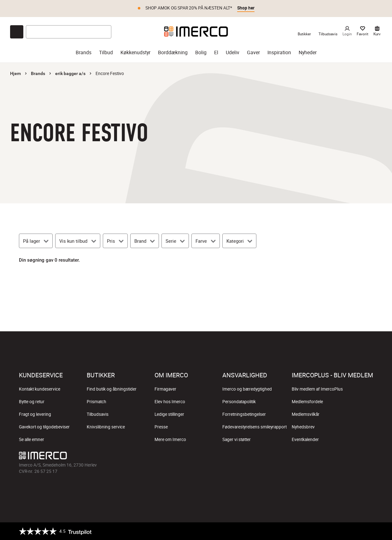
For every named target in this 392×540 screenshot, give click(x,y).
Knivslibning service (106, 427)
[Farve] (205, 241)
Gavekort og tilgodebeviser (44, 427)
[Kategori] (239, 241)
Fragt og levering (35, 414)
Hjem (15, 73)
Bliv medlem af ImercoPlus (317, 389)
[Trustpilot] (55, 531)
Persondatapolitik (239, 402)
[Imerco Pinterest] (353, 457)
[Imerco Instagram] (323, 457)
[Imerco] (196, 32)
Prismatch (97, 402)
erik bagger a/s (70, 73)
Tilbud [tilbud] (106, 52)
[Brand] (145, 241)
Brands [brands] (84, 52)
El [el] (216, 52)
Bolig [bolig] (201, 52)
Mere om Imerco (170, 439)
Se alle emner (32, 439)
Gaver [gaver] (253, 52)
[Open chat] (17, 32)
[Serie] (175, 241)
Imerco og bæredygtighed (247, 389)
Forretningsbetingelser (244, 414)
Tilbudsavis (98, 414)
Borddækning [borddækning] (173, 52)
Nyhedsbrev (303, 427)
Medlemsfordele (307, 402)
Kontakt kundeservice (40, 389)
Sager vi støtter (237, 439)
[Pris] (115, 241)
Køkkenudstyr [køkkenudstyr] (135, 52)
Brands (38, 73)
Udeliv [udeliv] (233, 52)
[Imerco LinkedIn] (368, 457)
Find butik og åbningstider (112, 389)
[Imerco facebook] (307, 457)
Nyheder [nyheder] (308, 52)
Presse (161, 427)
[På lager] (36, 241)
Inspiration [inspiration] (279, 52)
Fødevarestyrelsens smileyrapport (255, 427)
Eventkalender (305, 439)
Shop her (246, 8)
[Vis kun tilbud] (78, 241)
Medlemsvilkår (306, 414)
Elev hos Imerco (170, 402)
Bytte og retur (32, 402)
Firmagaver (165, 389)
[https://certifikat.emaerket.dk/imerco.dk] (368, 531)
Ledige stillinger (169, 414)
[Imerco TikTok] (338, 457)
